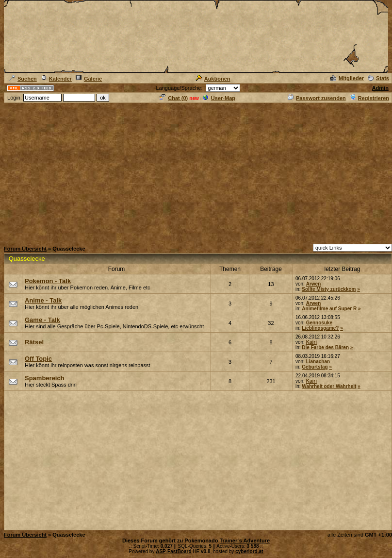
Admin (380, 88)
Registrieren (369, 98)
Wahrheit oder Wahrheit (329, 386)
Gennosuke (319, 323)
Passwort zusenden (317, 98)
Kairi (311, 342)
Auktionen (213, 79)
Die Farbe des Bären (325, 347)
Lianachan (318, 362)
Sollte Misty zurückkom (329, 289)
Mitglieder (347, 78)
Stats (378, 78)
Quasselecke (27, 259)
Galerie (89, 79)
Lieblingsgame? (320, 328)
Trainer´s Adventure (245, 541)
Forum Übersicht (25, 249)
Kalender (56, 79)
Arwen (314, 284)
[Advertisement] (196, 172)
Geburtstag (315, 367)
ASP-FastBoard (173, 551)
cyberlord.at (249, 551)
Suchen (23, 79)
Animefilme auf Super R (329, 309)
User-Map (219, 98)
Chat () (174, 98)
